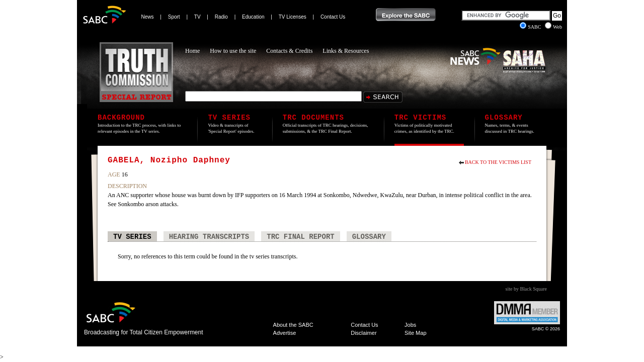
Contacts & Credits (289, 51)
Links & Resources (346, 51)
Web (553, 27)
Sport (174, 17)
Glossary (369, 237)
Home (192, 51)
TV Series (132, 237)
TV (197, 17)
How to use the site (233, 51)
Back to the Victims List (498, 162)
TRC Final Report (300, 237)
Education (253, 17)
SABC (531, 27)
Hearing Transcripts (209, 237)
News (148, 17)
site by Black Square (526, 289)
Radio (221, 17)
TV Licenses (293, 17)
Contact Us (333, 17)
